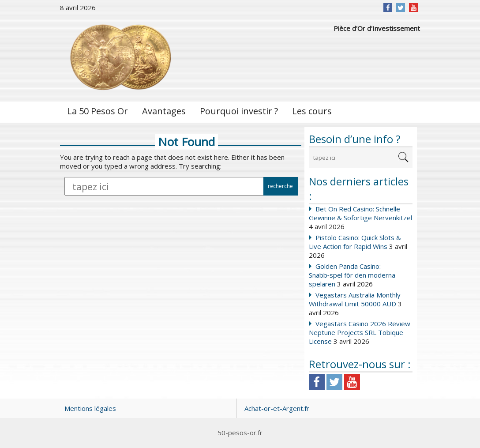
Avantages (164, 111)
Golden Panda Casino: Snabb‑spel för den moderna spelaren (352, 275)
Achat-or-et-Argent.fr (277, 408)
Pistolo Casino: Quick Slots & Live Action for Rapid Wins (355, 242)
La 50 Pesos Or (97, 111)
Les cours (312, 111)
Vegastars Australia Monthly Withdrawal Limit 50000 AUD (355, 299)
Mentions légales (90, 408)
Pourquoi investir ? (239, 111)
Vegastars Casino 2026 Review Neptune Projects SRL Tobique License (360, 332)
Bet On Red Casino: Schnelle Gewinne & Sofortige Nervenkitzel (360, 213)
